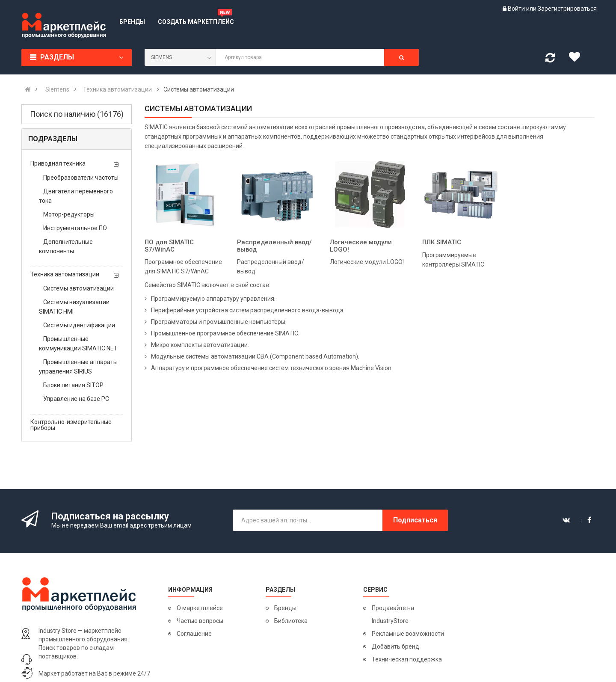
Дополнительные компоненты (66, 246)
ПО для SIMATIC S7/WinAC (169, 246)
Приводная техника (58, 163)
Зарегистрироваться (567, 9)
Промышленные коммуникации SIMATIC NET (78, 344)
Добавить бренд (395, 646)
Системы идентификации (79, 325)
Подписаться (415, 520)
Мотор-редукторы (69, 214)
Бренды (285, 608)
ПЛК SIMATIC (442, 242)
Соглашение (194, 634)
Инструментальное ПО (75, 228)
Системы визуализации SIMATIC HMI (74, 307)
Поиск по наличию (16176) (77, 114)
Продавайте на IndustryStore (393, 614)
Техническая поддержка (407, 659)
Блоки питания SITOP (73, 385)
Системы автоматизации (78, 288)
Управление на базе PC (76, 399)
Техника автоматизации (65, 274)
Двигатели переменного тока (76, 196)
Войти (517, 9)
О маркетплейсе (200, 608)
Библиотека (291, 621)
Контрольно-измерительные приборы (71, 425)
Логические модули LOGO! (361, 246)
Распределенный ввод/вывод (274, 246)
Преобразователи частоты (81, 178)
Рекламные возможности (408, 634)
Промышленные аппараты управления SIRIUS (78, 367)
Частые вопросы (200, 621)
